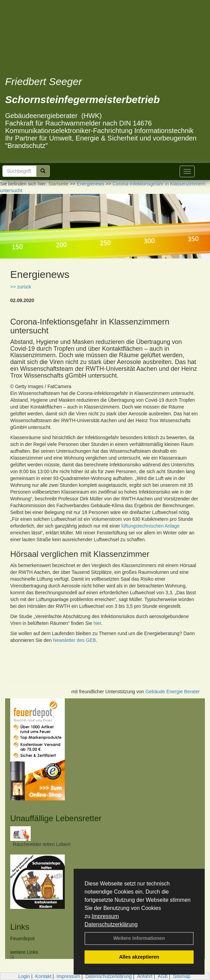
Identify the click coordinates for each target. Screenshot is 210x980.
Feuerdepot (22, 939)
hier (97, 623)
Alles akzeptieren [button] (139, 957)
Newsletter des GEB (74, 640)
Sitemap (182, 976)
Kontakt (43, 976)
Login (24, 976)
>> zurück (21, 287)
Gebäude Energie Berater (172, 692)
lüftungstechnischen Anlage (150, 526)
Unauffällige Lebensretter (56, 818)
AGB (163, 976)
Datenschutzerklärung (111, 924)
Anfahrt (145, 976)
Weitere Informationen (139, 938)
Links (20, 927)
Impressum (105, 916)
